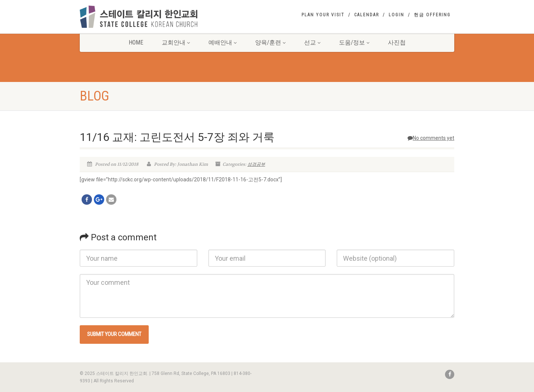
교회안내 (176, 42)
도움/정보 (354, 42)
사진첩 (397, 42)
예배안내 (222, 42)
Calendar (367, 15)
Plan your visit (323, 15)
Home (136, 42)
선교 (312, 42)
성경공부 (256, 164)
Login (396, 15)
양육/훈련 (270, 42)
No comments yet (431, 138)
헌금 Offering (432, 15)
